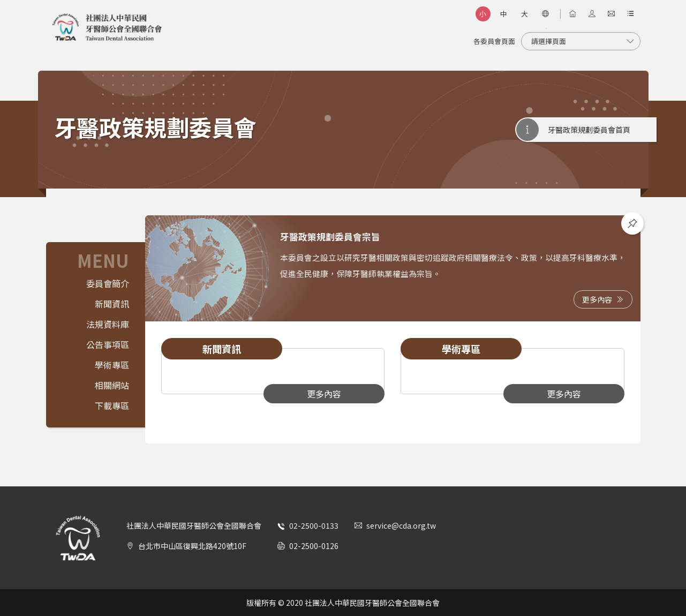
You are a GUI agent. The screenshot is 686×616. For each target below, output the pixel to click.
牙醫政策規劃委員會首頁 (589, 130)
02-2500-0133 (314, 525)
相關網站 (112, 385)
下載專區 (112, 405)
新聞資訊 (112, 304)
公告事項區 (108, 344)
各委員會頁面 (494, 41)
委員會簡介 (108, 283)
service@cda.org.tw (401, 525)
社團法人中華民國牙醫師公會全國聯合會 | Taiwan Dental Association (107, 27)
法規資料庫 (108, 324)
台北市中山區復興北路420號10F (192, 546)
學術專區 (112, 365)
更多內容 (603, 299)
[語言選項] (546, 14)
